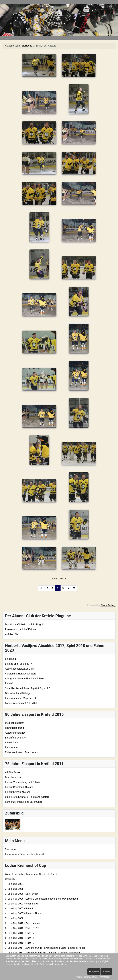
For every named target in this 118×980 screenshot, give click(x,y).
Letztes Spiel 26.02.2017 (19, 664)
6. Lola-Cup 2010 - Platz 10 (20, 943)
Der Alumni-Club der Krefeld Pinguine (25, 624)
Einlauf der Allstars (15, 738)
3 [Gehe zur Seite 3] (63, 588)
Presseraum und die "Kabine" (21, 629)
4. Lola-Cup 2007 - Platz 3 (19, 909)
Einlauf (9, 683)
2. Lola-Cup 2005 (14, 889)
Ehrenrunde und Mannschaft (21, 698)
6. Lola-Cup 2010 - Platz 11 (20, 938)
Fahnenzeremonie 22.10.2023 (21, 703)
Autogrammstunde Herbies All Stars (25, 679)
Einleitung (10, 659)
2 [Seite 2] (58, 588)
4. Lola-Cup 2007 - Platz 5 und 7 (22, 904)
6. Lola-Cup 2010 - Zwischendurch (24, 923)
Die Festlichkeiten (15, 723)
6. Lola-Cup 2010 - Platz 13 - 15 (22, 928)
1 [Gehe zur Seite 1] (53, 588)
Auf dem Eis (12, 634)
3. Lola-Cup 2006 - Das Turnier (21, 894)
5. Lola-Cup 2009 (14, 918)
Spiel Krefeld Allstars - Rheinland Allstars (27, 797)
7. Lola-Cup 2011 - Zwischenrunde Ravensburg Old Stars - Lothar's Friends (45, 948)
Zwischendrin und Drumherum (22, 752)
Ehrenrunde (11, 747)
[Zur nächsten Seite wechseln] (68, 588)
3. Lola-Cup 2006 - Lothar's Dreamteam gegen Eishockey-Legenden (41, 899)
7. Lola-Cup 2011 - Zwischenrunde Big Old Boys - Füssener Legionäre (42, 953)
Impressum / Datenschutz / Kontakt (25, 854)
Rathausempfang (14, 728)
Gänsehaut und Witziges (18, 693)
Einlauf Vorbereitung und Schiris (23, 782)
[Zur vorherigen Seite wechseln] (47, 588)
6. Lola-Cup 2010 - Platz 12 (20, 933)
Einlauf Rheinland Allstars (19, 787)
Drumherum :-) (13, 777)
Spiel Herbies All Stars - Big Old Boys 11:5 (28, 688)
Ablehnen (107, 972)
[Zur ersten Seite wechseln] (41, 588)
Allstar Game (12, 743)
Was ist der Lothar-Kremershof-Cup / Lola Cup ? (31, 874)
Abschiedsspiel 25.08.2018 (20, 669)
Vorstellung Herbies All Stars (21, 674)
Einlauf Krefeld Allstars (17, 792)
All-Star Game (13, 772)
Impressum (105, 977)
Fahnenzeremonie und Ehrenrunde (24, 802)
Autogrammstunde (15, 733)
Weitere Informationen (87, 977)
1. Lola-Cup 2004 (14, 884)
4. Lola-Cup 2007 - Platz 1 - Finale (23, 913)
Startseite (10, 849)
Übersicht (10, 879)
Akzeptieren (94, 972)
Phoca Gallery (108, 605)
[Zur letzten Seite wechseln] (74, 588)
